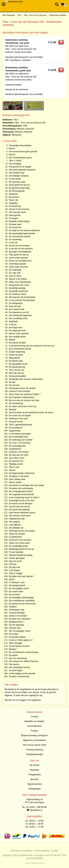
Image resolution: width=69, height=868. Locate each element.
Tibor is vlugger (16, 573)
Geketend (13, 194)
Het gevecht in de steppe (20, 167)
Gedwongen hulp (17, 610)
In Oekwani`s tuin (17, 582)
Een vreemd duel (17, 309)
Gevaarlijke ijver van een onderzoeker (26, 379)
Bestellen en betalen (35, 721)
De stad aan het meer (19, 455)
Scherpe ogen (15, 224)
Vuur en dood (15, 276)
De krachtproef (16, 428)
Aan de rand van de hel (19, 507)
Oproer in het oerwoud (19, 209)
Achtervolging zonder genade (22, 673)
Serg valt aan (15, 306)
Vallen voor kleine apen (19, 543)
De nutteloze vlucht (18, 294)
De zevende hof (16, 461)
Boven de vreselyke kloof (20, 261)
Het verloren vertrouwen (20, 516)
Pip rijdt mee (15, 567)
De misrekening (16, 403)
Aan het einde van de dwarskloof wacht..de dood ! (31, 413)
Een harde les (15, 227)
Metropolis (16, 135)
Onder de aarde (16, 355)
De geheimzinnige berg (19, 188)
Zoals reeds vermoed (18, 267)
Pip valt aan (14, 385)
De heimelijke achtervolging (21, 598)
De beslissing (15, 206)
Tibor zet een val (16, 370)
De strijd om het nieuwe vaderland (24, 230)
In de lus (13, 325)
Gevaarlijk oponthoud (18, 291)
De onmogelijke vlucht (19, 589)
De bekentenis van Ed (19, 312)
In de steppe (15, 570)
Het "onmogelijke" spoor (20, 631)
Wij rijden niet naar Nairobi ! (21, 576)
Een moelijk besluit (17, 337)
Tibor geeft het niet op (19, 255)
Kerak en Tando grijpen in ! (21, 640)
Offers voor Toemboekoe (20, 282)
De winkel (34, 765)
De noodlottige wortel (18, 546)
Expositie (34, 770)
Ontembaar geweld (17, 264)
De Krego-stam (16, 328)
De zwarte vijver (16, 592)
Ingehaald (13, 321)
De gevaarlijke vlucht (18, 364)
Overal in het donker (18, 616)
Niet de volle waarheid (19, 334)
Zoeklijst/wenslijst (34, 754)
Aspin (42, 863)
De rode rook (15, 273)
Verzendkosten (34, 726)
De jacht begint (16, 670)
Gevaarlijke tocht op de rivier (22, 501)
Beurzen (34, 779)
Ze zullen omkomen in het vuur (23, 406)
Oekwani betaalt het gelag (21, 555)
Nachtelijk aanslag (17, 288)
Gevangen (14, 218)
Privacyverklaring (34, 750)
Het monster (14, 595)
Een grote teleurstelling (19, 510)
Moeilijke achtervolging (19, 221)
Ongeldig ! (14, 203)
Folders (34, 731)
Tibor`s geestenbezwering (21, 425)
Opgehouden (15, 431)
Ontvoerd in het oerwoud (20, 540)
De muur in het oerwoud (20, 443)
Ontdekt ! (13, 607)
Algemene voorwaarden (34, 740)
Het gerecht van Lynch (19, 285)
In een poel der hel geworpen (22, 300)
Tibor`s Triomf (15, 161)
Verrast (12, 470)
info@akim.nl (36, 810)
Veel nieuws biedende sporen (22, 513)
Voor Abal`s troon (17, 458)
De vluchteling (15, 240)
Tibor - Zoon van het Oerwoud (35, 15)
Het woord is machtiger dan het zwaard (26, 485)
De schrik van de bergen (20, 416)
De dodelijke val (16, 528)
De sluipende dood (17, 331)
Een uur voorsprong (18, 658)
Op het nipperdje (16, 625)
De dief (12, 382)
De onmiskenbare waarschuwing (24, 652)
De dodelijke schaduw (19, 176)
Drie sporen (14, 664)
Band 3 (12, 149)
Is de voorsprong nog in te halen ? (24, 497)
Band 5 (12, 155)
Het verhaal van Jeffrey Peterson (24, 661)
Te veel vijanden (16, 552)
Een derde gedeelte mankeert (22, 170)
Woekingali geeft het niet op (21, 549)
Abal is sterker (15, 482)
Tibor (19, 15)
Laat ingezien (15, 525)
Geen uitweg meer (17, 479)
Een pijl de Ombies (17, 343)
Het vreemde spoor (18, 212)
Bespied (13, 409)
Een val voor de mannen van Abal (24, 400)
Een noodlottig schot (18, 318)
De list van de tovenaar (19, 246)
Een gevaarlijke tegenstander (22, 233)
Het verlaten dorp (17, 173)
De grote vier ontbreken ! (20, 619)
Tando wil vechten (17, 534)
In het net (13, 243)
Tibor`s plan (14, 467)
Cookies (55, 851)
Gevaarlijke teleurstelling (20, 145)
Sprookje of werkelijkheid (20, 252)
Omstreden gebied (17, 637)
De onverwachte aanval (19, 237)
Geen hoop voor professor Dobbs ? (25, 394)
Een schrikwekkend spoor (20, 158)
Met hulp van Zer (17, 373)
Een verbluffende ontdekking (22, 601)
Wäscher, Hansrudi (25, 129)
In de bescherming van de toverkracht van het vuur (32, 346)
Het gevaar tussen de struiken (22, 388)
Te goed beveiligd (17, 613)
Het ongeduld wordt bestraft (21, 494)
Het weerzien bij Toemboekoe (22, 297)
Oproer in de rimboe (18, 279)
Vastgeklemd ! (15, 449)
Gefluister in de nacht (18, 419)
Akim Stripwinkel (9, 15)
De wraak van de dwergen (21, 504)
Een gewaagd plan (17, 446)
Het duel (13, 564)
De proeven (14, 197)
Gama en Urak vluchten (20, 391)
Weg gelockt (15, 358)
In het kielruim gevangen (20, 434)
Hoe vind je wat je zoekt (34, 745)
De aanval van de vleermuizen (23, 604)
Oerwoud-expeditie (17, 376)
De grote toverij (16, 422)
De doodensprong (17, 367)
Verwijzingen (34, 789)
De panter (13, 655)
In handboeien (15, 537)
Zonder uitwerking (17, 352)
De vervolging (15, 164)
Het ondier (14, 634)
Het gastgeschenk (17, 585)
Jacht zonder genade (18, 258)
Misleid (12, 340)
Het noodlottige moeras (19, 667)
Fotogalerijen (34, 775)
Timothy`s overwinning (19, 676)
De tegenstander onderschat (22, 473)
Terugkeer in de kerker (19, 476)
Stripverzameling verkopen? (34, 735)
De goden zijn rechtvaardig (21, 488)
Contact (34, 717)
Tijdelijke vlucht (16, 464)
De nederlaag (15, 270)
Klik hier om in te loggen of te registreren (23, 700)
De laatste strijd (16, 361)
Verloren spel (15, 628)
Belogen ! (13, 649)
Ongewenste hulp (17, 519)
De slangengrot (16, 303)
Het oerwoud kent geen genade (23, 152)
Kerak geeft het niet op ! (20, 185)
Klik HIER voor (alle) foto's (17, 46)
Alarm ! (12, 579)
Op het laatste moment (19, 646)
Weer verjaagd (16, 643)
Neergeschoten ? (17, 622)
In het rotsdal (15, 179)
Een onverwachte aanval (20, 349)
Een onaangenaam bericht (21, 491)
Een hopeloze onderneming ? (22, 397)
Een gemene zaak (17, 182)
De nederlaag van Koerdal (21, 440)
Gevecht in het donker (19, 452)
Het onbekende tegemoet (20, 315)
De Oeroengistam (17, 191)
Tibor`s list (14, 200)
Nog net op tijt (15, 561)
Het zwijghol (14, 522)
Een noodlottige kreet (18, 437)
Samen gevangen (17, 558)
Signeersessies (34, 784)
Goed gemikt (15, 215)
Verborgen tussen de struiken (22, 531)
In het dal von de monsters (21, 249)
